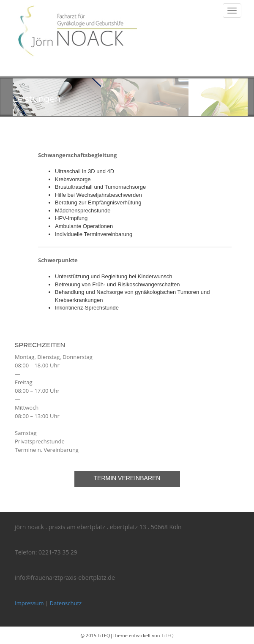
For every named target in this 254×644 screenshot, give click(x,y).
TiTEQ (167, 635)
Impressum (29, 603)
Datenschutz (66, 603)
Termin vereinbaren (127, 478)
